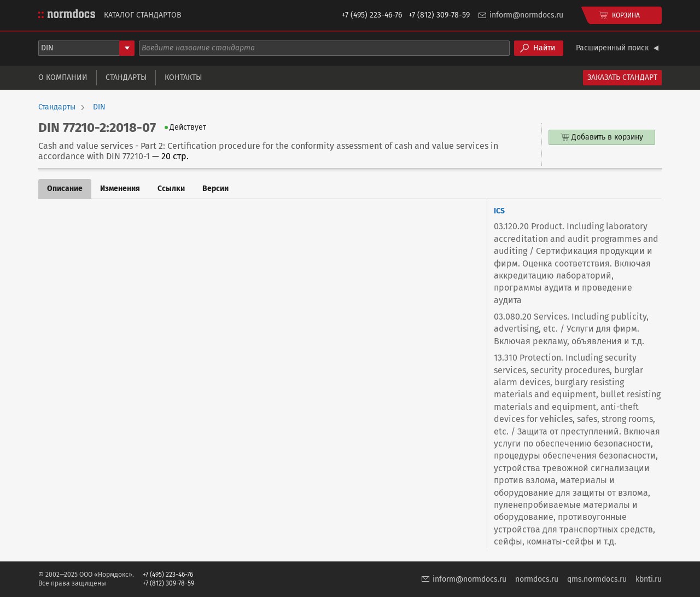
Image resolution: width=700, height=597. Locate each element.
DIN (99, 107)
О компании (63, 77)
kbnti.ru (649, 579)
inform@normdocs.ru (526, 15)
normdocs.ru (537, 579)
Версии (215, 189)
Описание (65, 189)
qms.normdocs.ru (597, 579)
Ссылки (171, 189)
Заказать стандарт (622, 77)
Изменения (120, 189)
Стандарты (126, 77)
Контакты (183, 77)
